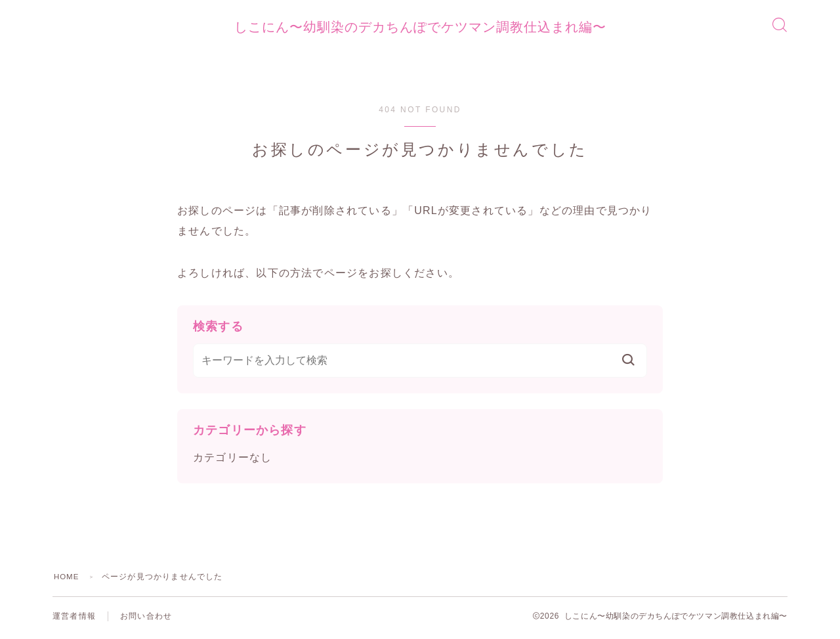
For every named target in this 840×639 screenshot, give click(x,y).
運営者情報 (74, 619)
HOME (67, 580)
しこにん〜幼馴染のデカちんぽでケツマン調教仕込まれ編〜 (420, 29)
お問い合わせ (146, 619)
